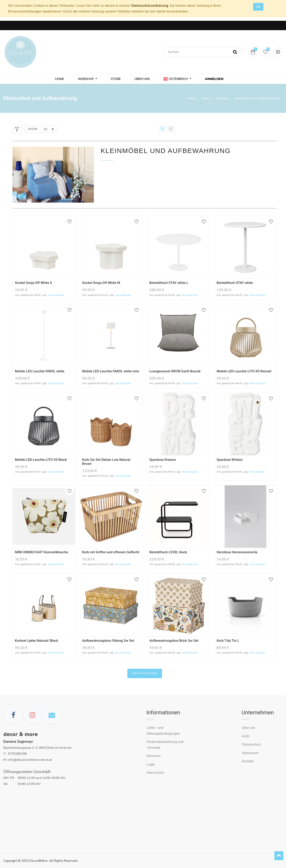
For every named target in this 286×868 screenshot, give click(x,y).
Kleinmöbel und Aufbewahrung (257, 99)
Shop (206, 99)
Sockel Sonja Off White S (34, 284)
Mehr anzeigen (145, 674)
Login (151, 764)
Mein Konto (155, 773)
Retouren (154, 756)
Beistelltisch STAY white (235, 284)
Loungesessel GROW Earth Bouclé (175, 372)
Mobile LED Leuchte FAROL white (40, 372)
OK (258, 7)
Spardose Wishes (229, 461)
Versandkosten (56, 296)
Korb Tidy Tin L (228, 642)
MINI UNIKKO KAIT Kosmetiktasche (42, 553)
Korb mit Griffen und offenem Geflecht (111, 553)
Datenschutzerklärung (150, 6)
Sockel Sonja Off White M (101, 284)
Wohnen (222, 99)
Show (33, 130)
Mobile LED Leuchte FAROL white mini (111, 372)
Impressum (251, 753)
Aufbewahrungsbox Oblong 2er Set (108, 642)
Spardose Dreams (163, 461)
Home (191, 99)
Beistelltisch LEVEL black (168, 553)
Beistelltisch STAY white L (169, 284)
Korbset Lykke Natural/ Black (37, 642)
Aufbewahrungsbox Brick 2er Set (174, 642)
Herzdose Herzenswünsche (237, 553)
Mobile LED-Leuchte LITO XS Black (41, 461)
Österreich (175, 79)
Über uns (248, 728)
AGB (245, 736)
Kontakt (248, 761)
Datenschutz (251, 744)
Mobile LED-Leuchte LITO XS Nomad (244, 372)
